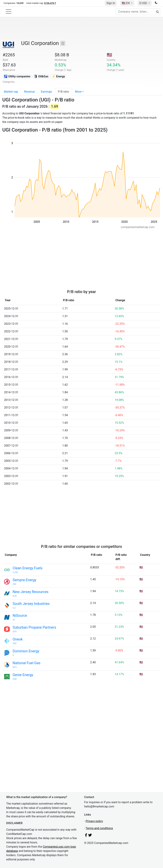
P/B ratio (63, 92)
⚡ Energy (59, 76)
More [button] (78, 92)
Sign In (111, 3)
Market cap (11, 92)
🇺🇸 (126, 3)
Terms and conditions (99, 828)
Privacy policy (94, 821)
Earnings (46, 92)
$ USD (143, 3)
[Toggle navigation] (9, 12)
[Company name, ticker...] (138, 12)
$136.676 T (50, 3)
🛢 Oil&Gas (41, 76)
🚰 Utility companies (17, 76)
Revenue (30, 92)
